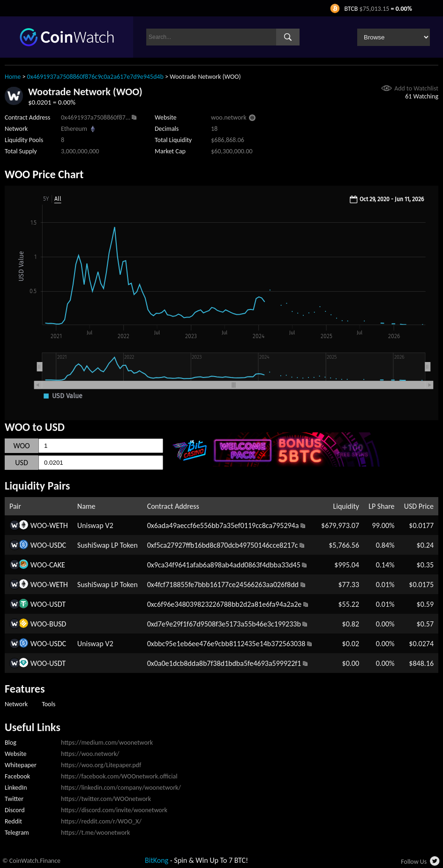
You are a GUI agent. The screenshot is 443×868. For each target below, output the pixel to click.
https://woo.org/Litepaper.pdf (101, 765)
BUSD (58, 624)
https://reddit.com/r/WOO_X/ (101, 821)
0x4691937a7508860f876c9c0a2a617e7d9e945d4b (95, 77)
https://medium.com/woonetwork (107, 743)
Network (16, 704)
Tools (49, 704)
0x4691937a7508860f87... (96, 117)
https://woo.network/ (90, 754)
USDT (57, 604)
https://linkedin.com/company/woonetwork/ (121, 788)
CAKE (57, 565)
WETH (59, 525)
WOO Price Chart (44, 174)
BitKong (157, 860)
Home (13, 77)
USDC (58, 545)
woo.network (229, 117)
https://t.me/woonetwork (95, 833)
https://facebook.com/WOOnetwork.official (119, 776)
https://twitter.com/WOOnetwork (106, 799)
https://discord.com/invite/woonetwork (114, 810)
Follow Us (414, 862)
